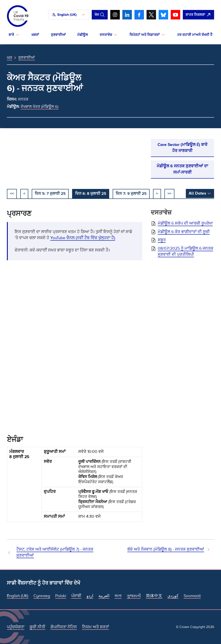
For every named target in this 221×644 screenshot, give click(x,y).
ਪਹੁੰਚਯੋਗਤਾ (16, 627)
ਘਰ (9, 58)
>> (169, 193)
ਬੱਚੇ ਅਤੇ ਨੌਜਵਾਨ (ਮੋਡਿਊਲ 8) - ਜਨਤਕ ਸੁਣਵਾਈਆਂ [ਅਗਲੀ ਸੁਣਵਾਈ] (166, 549)
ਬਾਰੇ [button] (11, 35)
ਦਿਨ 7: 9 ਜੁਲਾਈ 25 (131, 193)
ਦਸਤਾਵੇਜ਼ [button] (106, 35)
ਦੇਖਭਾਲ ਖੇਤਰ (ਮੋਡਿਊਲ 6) (39, 107)
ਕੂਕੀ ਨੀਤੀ (37, 627)
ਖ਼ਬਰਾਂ (35, 35)
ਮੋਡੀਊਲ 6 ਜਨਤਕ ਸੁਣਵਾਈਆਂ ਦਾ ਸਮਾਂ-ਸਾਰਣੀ (182, 169)
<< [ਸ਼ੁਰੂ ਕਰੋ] (12, 193)
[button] (69, 15)
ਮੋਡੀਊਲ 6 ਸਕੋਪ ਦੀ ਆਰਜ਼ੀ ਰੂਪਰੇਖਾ (185, 223)
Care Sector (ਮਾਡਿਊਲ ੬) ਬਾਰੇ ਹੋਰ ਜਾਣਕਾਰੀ (182, 148)
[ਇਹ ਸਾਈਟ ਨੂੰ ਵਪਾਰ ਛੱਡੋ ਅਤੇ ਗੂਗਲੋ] (198, 15)
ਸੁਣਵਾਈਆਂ (58, 35)
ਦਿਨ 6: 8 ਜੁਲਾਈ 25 (91, 193)
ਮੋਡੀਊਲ (83, 35)
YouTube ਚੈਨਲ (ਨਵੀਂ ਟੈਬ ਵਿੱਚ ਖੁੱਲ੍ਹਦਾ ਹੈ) (83, 238)
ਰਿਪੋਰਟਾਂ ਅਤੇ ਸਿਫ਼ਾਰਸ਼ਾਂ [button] (145, 35)
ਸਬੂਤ (162, 240)
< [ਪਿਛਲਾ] (24, 193)
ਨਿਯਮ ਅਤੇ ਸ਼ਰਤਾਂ (96, 627)
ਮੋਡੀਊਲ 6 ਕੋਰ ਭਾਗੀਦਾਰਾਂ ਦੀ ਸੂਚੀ (184, 232)
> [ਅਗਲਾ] (157, 193)
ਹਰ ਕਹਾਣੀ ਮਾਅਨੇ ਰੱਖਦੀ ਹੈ (195, 35)
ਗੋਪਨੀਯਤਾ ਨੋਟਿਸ (64, 627)
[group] (75, 486)
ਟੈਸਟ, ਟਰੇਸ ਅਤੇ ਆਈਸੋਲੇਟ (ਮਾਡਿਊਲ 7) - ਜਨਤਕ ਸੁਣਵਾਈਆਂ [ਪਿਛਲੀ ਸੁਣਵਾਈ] (55, 552)
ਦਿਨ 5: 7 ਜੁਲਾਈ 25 (50, 193)
